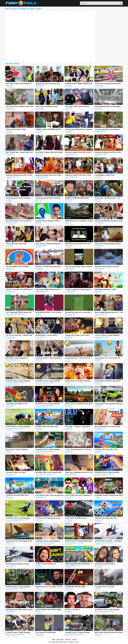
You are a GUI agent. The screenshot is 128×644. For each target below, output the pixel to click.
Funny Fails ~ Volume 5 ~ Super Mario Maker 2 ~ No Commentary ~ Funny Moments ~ (78, 427)
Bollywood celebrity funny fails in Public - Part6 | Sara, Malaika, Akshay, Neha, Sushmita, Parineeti (79, 175)
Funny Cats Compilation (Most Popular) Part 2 (108, 244)
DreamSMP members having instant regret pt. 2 (109, 495)
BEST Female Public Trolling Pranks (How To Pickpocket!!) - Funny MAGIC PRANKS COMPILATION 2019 (19, 152)
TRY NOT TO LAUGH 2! (72, 610)
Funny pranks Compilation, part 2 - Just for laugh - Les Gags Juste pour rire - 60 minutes (108, 198)
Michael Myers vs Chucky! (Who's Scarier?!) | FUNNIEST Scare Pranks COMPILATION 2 (47, 335)
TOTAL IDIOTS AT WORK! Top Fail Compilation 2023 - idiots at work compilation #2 (76, 518)
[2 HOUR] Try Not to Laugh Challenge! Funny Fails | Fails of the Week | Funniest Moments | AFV (19, 381)
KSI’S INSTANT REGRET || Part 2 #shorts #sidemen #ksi (49, 313)
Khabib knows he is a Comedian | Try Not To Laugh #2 (49, 587)
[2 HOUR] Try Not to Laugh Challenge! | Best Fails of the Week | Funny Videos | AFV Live (107, 473)
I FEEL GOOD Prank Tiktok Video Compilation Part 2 (16, 244)
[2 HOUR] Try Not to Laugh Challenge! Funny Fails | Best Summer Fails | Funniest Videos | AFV (20, 633)
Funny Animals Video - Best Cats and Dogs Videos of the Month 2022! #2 (49, 495)
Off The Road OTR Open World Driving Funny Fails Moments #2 (48, 518)
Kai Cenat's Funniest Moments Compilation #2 (105, 564)
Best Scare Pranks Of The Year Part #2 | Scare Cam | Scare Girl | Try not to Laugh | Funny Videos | (19, 221)
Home (53, 640)
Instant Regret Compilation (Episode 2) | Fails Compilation (108, 381)
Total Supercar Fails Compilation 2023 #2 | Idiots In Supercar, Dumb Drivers (109, 404)
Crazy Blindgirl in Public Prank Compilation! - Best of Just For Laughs (108, 175)
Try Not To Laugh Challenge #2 (46, 564)
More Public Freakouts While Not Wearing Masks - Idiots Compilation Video (49, 152)
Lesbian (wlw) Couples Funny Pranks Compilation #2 (77, 335)
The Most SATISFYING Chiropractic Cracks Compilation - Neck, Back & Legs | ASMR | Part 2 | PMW (109, 221)
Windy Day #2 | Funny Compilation (17, 449)
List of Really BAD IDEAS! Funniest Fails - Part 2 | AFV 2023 (19, 313)
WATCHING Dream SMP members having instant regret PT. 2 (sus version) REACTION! (19, 610)
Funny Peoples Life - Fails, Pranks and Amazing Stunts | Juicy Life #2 (78, 358)
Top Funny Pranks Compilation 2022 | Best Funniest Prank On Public (20, 107)
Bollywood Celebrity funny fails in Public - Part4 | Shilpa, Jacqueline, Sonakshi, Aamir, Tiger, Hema (19, 175)
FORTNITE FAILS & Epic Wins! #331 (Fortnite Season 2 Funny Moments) (107, 518)
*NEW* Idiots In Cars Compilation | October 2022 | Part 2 (79, 221)
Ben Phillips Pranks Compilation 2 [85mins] (17, 358)
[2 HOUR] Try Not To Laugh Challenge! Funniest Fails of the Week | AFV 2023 (78, 633)
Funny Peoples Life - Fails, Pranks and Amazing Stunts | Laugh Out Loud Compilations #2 (107, 358)
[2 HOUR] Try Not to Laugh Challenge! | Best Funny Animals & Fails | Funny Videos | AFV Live (49, 381)
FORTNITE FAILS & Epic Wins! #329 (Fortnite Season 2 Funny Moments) (18, 495)
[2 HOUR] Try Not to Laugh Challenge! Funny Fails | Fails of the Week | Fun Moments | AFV (48, 450)
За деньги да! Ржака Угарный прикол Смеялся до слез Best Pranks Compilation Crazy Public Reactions (108, 130)
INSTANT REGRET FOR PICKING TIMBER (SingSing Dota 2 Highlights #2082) (48, 610)
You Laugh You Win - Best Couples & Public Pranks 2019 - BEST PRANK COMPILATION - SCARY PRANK (77, 107)
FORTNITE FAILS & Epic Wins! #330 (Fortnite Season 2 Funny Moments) (107, 450)
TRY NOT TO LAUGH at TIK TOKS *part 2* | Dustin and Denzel (19, 290)
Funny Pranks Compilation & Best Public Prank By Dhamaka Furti (108, 84)
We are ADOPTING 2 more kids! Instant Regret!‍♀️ (107, 427)
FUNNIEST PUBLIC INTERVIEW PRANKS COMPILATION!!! (48, 130)
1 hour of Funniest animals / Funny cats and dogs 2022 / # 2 (78, 450)
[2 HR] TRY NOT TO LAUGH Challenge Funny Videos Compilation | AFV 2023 (18, 427)
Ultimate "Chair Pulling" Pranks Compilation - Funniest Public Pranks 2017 (20, 130)
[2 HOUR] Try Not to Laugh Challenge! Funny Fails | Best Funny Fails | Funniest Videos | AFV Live (48, 404)
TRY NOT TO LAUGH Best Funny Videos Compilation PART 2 (48, 267)
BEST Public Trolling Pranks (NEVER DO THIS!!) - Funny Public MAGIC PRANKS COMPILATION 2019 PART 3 (19, 84)
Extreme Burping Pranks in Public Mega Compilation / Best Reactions (108, 107)
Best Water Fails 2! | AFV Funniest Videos (49, 472)
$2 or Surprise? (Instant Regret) (46, 632)
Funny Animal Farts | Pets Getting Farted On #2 (19, 541)
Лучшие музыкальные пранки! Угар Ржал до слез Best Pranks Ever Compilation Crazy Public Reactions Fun (49, 84)
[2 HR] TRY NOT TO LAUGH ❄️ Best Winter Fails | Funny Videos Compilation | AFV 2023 (108, 541)
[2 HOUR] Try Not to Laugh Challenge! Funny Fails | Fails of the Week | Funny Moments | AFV (18, 587)
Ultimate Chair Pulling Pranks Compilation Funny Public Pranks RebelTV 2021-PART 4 (79, 130)
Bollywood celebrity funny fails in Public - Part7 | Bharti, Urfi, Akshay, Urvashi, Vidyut (79, 152)
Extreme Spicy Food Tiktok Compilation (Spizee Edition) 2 (78, 381)
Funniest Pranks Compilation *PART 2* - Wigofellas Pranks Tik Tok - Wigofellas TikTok (48, 221)
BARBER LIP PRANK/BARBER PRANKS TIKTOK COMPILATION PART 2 (77, 198)
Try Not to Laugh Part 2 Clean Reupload (78, 289)
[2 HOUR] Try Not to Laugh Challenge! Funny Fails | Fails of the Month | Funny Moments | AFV (108, 610)
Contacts (68, 640)
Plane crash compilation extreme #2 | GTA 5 (79, 473)
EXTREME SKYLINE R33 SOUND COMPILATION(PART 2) (75, 587)
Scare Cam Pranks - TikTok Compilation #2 (49, 358)
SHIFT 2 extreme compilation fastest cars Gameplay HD (79, 404)
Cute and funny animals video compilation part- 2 (79, 267)
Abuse (74, 640)
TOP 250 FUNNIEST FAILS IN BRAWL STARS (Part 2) (18, 267)
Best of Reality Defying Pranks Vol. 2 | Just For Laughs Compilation (109, 313)
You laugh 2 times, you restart (105, 587)
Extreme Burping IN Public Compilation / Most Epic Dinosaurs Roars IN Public (49, 198)
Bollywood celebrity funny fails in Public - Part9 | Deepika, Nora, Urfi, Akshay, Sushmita (49, 175)
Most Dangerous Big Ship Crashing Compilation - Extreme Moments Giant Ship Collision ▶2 (18, 564)
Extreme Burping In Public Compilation (18, 198)
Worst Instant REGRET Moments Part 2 (48, 289)
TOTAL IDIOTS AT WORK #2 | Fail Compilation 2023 (16, 404)
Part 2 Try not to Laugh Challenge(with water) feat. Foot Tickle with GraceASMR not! (49, 244)
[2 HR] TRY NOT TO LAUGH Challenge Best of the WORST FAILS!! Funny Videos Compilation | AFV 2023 (79, 541)
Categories (60, 640)
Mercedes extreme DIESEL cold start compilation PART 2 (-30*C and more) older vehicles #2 (107, 267)
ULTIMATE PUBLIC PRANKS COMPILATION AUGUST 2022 (79, 84)
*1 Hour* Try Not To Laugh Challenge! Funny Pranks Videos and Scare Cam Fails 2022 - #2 (109, 335)
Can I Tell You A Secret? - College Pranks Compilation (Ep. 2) (19, 335)
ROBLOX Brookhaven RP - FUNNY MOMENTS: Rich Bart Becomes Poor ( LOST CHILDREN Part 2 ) (107, 290)
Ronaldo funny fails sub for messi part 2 (78, 312)
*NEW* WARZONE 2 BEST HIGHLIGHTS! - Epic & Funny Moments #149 (78, 564)
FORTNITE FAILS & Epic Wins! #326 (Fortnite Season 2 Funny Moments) (47, 427)
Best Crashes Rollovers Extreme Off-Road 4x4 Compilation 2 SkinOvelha (109, 633)
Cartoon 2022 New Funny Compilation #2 (79, 495)
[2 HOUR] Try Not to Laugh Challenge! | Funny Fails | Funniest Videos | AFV (48, 541)
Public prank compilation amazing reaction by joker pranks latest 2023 (47, 107)
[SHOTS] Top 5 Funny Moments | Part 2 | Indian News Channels (78, 244)
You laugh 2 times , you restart (16, 472)
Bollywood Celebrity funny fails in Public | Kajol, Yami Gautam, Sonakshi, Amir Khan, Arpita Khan (108, 152)
